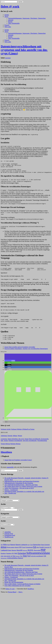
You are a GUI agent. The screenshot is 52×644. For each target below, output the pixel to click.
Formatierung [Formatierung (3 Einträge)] (29, 550)
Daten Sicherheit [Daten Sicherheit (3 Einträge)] (45, 548)
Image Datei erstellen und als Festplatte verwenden (20, 350)
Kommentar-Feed (10, 538)
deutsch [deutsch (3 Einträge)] (17, 550)
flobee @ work (10, 6)
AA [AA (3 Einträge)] (2, 548)
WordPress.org (9, 540)
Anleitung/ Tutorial (6, 439)
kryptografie (45, 442)
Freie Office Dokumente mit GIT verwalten (17, 589)
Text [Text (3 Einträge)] (21, 559)
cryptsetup (4, 442)
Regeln (10, 22)
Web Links (8, 27)
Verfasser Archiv (6, 432)
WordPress (31, 592)
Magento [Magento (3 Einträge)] (14, 553)
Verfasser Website (16, 432)
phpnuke (11, 20)
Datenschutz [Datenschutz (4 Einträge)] (37, 548)
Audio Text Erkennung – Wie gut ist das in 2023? (19, 491)
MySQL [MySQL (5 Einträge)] (31, 553)
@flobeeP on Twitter (28, 432)
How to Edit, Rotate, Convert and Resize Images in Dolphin (22, 587)
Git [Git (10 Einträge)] (35, 550)
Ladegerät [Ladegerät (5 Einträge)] (4, 553)
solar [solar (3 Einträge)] (2, 559)
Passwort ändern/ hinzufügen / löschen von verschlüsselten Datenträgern (26, 352)
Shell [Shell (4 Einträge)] (16, 556)
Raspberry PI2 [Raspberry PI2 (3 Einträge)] (10, 557)
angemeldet (10, 470)
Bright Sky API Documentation (14, 585)
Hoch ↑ (21, 595)
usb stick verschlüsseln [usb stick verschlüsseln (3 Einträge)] (37, 559)
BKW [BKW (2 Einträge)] (29, 548)
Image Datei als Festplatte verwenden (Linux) (18, 463)
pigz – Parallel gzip (10, 496)
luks (2, 444)
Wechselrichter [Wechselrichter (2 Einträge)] (4, 561)
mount (6, 444)
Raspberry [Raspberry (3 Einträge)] (3, 557)
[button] (10, 364)
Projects (7, 25)
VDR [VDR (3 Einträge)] (45, 559)
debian (15, 439)
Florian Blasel (12, 595)
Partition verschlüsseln (15, 444)
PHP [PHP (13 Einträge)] (43, 553)
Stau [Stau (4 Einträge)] (14, 559)
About (6, 17)
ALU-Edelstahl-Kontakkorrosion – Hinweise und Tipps (21, 488)
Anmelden (8, 535)
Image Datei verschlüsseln (32, 442)
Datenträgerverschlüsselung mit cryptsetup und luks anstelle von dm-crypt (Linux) (24, 50)
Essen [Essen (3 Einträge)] (24, 550)
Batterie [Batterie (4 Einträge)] (13, 548)
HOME (7, 15)
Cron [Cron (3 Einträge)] (31, 548)
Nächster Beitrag (15, 447)
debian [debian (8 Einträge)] (4, 550)
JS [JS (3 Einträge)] (50, 550)
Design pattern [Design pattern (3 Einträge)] (11, 550)
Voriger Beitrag (5, 447)
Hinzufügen (6, 455)
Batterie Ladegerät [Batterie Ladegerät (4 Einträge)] (21, 548)
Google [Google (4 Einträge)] (42, 550)
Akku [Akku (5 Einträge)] (5, 548)
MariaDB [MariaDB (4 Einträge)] (19, 553)
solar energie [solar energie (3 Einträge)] (7, 559)
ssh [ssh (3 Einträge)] (11, 559)
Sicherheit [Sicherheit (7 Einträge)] (22, 556)
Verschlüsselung (42, 444)
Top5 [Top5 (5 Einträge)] (29, 559)
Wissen (20, 439)
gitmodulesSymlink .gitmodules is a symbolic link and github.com (24, 495)
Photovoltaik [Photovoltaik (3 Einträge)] (37, 553)
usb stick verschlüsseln (30, 444)
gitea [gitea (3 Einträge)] (38, 550)
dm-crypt (21, 442)
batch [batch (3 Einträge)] (9, 548)
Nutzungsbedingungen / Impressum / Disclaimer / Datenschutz (27, 18)
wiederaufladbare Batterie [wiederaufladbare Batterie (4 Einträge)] (15, 561)
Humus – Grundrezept (11, 493)
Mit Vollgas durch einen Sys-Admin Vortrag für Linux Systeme (23, 490)
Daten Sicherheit (13, 442)
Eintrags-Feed (9, 537)
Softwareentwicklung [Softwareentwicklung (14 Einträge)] (38, 556)
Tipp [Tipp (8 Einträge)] (25, 559)
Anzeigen (8, 58)
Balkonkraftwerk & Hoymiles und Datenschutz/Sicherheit (22, 484)
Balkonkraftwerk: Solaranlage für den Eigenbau (19, 486)
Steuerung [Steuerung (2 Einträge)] (18, 559)
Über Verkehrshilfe (14, 23)
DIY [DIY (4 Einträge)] (20, 550)
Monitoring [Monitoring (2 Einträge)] (25, 554)
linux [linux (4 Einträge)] (10, 553)
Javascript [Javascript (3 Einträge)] (47, 550)
